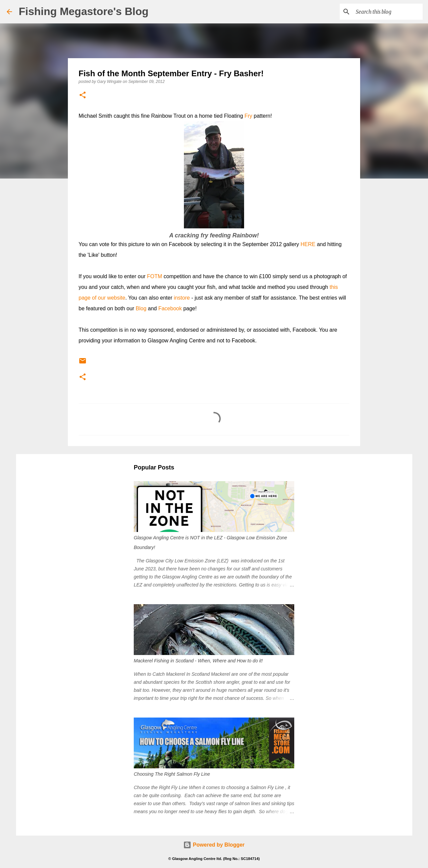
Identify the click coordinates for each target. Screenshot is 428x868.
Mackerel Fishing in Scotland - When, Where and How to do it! (198, 661)
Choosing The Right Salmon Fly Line (172, 774)
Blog (141, 308)
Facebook (170, 308)
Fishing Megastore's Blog (84, 11)
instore (182, 298)
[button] (83, 95)
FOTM (155, 276)
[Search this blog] (388, 12)
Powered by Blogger (214, 845)
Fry (248, 116)
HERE (308, 244)
